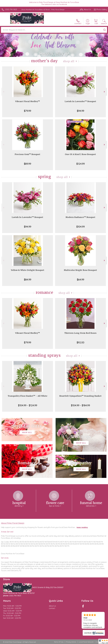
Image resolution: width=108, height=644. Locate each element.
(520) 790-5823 (11, 9)
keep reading (82, 527)
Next (105, 92)
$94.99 (81, 111)
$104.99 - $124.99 (28, 405)
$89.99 (28, 164)
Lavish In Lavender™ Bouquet (80, 101)
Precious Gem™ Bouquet (28, 154)
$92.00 (80, 342)
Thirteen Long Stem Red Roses (80, 333)
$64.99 (81, 280)
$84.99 (28, 280)
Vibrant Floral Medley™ (28, 101)
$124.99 (81, 164)
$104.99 (81, 227)
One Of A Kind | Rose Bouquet (80, 154)
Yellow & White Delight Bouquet (28, 270)
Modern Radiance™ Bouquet (80, 217)
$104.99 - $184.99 (80, 405)
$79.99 (28, 111)
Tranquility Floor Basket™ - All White (28, 396)
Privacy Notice (71, 642)
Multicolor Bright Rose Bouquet (80, 270)
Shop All (69, 61)
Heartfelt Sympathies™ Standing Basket (80, 396)
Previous (3, 92)
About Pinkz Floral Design (13, 523)
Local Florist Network (86, 642)
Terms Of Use (59, 642)
